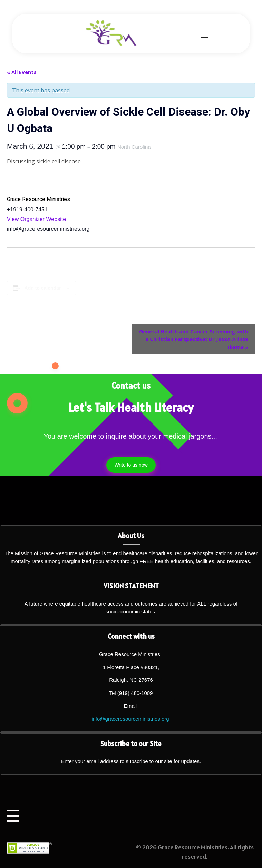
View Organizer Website (36, 219)
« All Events (22, 72)
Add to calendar (43, 288)
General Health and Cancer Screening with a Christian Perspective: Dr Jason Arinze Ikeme (194, 339)
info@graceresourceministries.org (130, 719)
